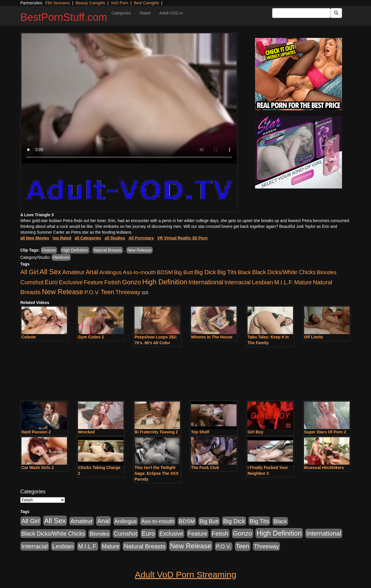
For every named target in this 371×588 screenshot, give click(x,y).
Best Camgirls (146, 3)
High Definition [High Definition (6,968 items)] (165, 282)
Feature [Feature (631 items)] (93, 282)
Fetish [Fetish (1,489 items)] (113, 282)
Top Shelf (200, 432)
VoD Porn (119, 3)
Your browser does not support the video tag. (129, 98)
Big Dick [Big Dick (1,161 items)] (205, 272)
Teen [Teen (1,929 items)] (107, 292)
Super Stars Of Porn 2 (325, 432)
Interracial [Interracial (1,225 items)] (238, 282)
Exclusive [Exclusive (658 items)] (71, 282)
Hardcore (61, 257)
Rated (145, 13)
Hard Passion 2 (36, 432)
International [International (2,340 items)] (206, 282)
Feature (49, 250)
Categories (121, 13)
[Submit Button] (336, 13)
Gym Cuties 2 (91, 337)
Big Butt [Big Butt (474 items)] (183, 272)
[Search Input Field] (301, 13)
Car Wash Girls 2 (38, 468)
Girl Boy (255, 432)
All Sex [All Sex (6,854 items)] (50, 272)
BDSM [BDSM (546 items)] (165, 272)
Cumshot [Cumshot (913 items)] (32, 282)
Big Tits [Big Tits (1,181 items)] (227, 272)
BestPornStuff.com (64, 17)
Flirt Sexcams (58, 3)
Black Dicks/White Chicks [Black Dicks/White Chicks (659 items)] (284, 272)
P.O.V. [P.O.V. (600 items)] (92, 292)
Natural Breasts (108, 250)
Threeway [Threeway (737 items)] (128, 292)
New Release (140, 250)
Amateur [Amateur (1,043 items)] (73, 272)
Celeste (29, 337)
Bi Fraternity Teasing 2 (156, 432)
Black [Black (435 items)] (244, 272)
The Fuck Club (205, 468)
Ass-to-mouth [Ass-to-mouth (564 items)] (139, 272)
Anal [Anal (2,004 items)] (92, 272)
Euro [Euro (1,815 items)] (51, 282)
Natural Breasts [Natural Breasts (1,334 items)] (144, 546)
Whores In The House (212, 337)
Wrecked (86, 432)
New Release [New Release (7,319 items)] (62, 292)
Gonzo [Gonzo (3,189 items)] (132, 282)
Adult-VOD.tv (171, 13)
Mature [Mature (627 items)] (303, 282)
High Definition (75, 250)
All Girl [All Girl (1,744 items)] (29, 272)
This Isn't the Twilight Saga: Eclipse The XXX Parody (157, 473)
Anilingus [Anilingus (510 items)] (111, 272)
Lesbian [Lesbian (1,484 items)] (262, 282)
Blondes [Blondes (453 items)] (327, 272)
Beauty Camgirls (90, 3)
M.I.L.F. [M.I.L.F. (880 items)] (284, 282)
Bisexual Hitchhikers (324, 468)
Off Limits (313, 337)
